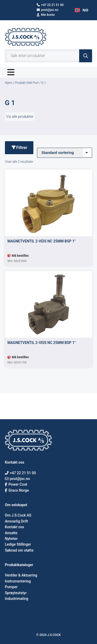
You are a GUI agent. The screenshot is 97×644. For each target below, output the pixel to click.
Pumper (11, 587)
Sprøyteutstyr (16, 593)
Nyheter (11, 539)
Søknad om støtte (19, 550)
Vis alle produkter (20, 117)
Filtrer (19, 148)
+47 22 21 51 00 (50, 5)
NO (81, 10)
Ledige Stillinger (18, 544)
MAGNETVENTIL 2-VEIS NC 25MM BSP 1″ (42, 241)
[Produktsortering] (65, 153)
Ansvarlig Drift (16, 521)
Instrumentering (18, 581)
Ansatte (11, 533)
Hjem (9, 83)
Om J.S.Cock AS (18, 515)
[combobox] (81, 10)
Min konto (46, 15)
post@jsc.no (48, 10)
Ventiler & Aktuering (21, 575)
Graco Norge (17, 490)
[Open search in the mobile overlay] (49, 56)
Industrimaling (17, 599)
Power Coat (16, 484)
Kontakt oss (14, 527)
